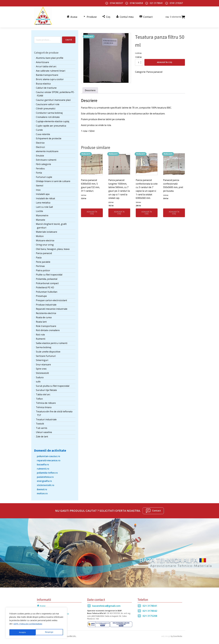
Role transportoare (46, 324)
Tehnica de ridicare (46, 401)
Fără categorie (43, 162)
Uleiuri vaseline (44, 430)
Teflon (39, 397)
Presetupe (41, 294)
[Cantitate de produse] (139, 60)
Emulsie (40, 154)
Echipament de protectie (49, 136)
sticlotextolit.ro (46, 483)
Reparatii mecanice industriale (52, 307)
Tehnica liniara (44, 405)
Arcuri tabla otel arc (46, 64)
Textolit (40, 422)
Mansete (41, 218)
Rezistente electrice (46, 311)
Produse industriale (46, 303)
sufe (38, 380)
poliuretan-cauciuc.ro (48, 454)
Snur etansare (43, 363)
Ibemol (40, 184)
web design (166, 634)
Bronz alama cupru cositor (50, 77)
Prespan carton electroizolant (51, 298)
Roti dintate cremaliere (48, 328)
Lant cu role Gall (44, 205)
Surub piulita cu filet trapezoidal (53, 384)
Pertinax (40, 264)
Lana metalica (43, 201)
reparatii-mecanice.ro (49, 458)
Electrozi (40, 145)
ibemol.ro (42, 487)
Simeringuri (42, 358)
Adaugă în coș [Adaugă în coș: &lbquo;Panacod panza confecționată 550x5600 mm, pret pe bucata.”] (174, 211)
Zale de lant (42, 435)
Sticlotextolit (42, 371)
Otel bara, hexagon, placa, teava (53, 247)
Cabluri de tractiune (46, 86)
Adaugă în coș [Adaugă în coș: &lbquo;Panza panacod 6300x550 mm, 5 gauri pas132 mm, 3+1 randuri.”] (92, 211)
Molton (40, 234)
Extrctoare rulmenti (46, 158)
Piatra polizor (43, 268)
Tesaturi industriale (46, 417)
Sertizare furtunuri (46, 354)
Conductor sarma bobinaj (49, 111)
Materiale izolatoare (47, 230)
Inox (38, 188)
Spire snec (41, 367)
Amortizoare (42, 60)
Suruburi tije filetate (46, 388)
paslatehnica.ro (45, 475)
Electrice (40, 141)
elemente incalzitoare (47, 149)
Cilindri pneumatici (46, 107)
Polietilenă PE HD (45, 286)
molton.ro (42, 491)
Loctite (39, 209)
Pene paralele (43, 260)
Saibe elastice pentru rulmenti (52, 341)
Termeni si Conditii (45, 608)
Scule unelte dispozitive (48, 350)
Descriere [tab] (90, 88)
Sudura (40, 375)
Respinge (23, 632)
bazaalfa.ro (43, 463)
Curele (39, 128)
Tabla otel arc (43, 392)
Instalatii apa (43, 192)
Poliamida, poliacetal (47, 277)
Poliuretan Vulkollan (47, 290)
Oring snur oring (45, 243)
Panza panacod (44, 251)
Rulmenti (41, 337)
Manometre (42, 214)
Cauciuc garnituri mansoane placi (53, 98)
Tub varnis (42, 426)
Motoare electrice (45, 239)
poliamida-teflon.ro (47, 471)
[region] (36, 624)
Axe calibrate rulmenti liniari (51, 69)
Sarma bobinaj (44, 345)
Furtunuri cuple (44, 175)
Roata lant (41, 320)
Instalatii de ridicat (45, 196)
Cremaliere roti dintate (48, 115)
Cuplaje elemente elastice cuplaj (53, 119)
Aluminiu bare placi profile (50, 56)
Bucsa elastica (43, 82)
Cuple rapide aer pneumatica (51, 124)
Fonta (39, 171)
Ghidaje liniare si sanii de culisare (53, 179)
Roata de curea (44, 315)
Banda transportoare (47, 73)
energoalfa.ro (44, 479)
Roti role (40, 333)
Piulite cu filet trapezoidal (49, 273)
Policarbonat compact (47, 281)
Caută (69, 38)
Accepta (50, 632)
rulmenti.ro (43, 467)
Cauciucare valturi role (48, 102)
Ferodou (40, 166)
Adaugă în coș (165, 60)
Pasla (39, 256)
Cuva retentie (43, 132)
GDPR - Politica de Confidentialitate (29, 625)
